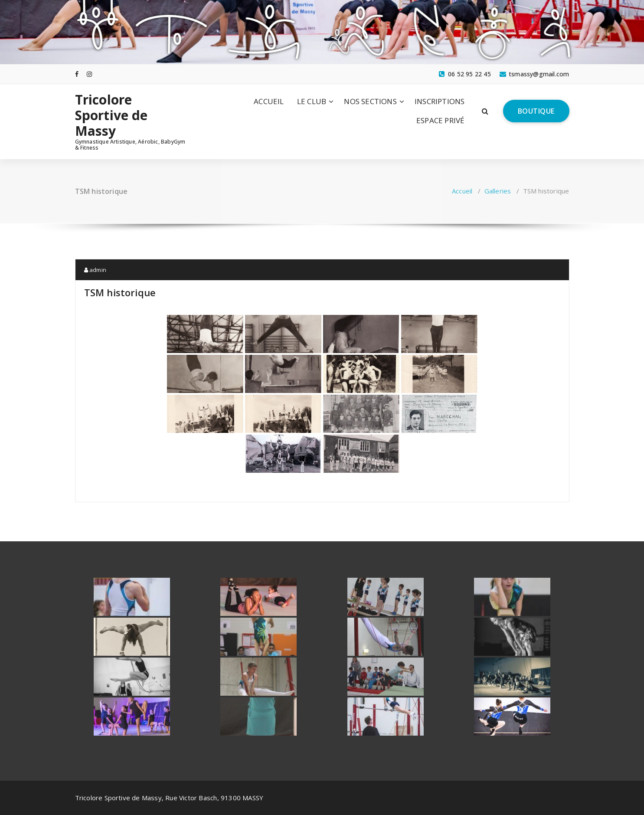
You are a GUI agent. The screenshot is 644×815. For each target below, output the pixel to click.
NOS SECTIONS (370, 101)
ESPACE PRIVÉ (440, 120)
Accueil (462, 191)
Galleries (498, 191)
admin (95, 270)
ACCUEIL (269, 101)
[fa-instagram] (89, 74)
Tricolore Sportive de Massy (111, 115)
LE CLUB (312, 101)
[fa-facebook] (77, 74)
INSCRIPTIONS (440, 101)
